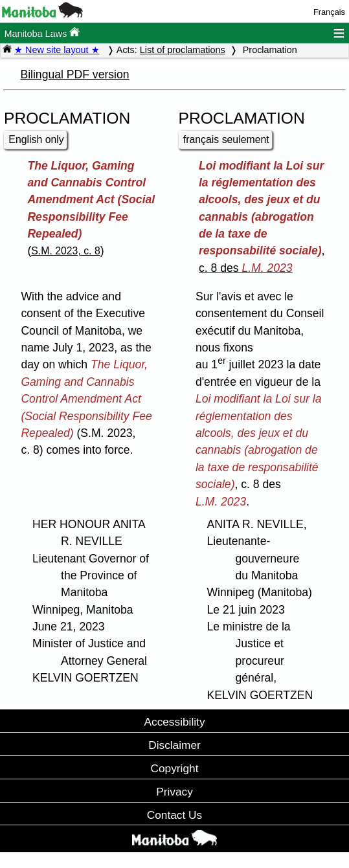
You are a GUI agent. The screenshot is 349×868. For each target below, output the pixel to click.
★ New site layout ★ (57, 50)
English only (36, 139)
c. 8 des (246, 268)
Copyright (175, 768)
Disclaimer (174, 745)
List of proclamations (183, 50)
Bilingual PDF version (74, 74)
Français (329, 12)
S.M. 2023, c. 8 (65, 251)
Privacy (174, 792)
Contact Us (174, 815)
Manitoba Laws (42, 33)
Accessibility (174, 722)
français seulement (226, 139)
